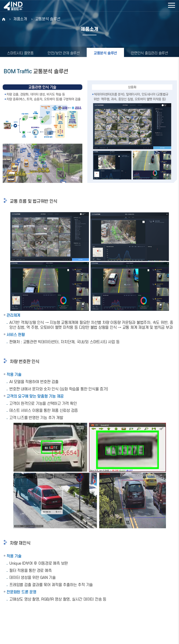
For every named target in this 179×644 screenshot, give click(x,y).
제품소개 (20, 19)
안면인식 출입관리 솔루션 (150, 53)
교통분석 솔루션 (48, 19)
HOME (4, 19)
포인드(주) (19, 6)
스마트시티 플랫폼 (20, 53)
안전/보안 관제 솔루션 (64, 53)
